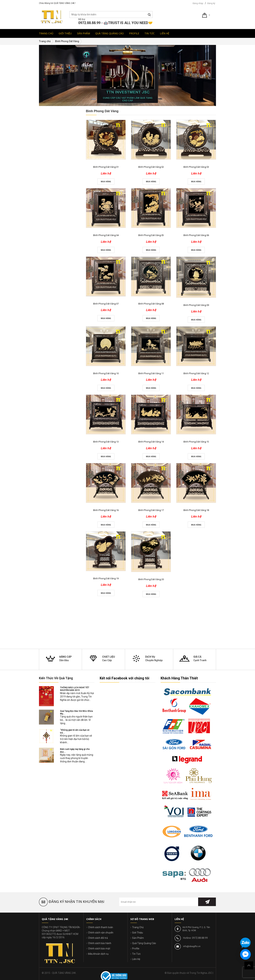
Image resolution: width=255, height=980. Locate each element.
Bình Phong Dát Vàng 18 (196, 510)
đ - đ (48, 265)
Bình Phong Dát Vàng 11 (151, 373)
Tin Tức (136, 954)
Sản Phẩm (138, 938)
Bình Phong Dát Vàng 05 (151, 235)
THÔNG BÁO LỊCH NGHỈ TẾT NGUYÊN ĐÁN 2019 (75, 689)
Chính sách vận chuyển (101, 933)
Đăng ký (211, 3)
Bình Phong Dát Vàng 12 (196, 373)
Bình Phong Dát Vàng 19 (106, 578)
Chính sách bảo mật (99, 949)
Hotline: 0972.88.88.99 (195, 938)
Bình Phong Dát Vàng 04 (106, 235)
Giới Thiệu (138, 933)
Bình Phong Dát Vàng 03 (196, 167)
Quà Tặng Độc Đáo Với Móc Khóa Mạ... (76, 712)
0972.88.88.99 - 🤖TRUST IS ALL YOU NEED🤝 (115, 23)
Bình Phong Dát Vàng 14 (151, 442)
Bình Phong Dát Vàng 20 (151, 579)
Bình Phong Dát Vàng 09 (196, 305)
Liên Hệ (136, 959)
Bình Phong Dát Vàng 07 (106, 304)
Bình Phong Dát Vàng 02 (151, 167)
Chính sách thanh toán (100, 927)
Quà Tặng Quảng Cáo (144, 943)
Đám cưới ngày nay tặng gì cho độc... (75, 750)
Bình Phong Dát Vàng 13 (106, 442)
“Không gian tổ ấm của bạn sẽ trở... (75, 731)
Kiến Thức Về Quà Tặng (56, 678)
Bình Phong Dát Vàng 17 (151, 510)
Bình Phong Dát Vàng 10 (106, 373)
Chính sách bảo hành (100, 943)
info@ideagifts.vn (192, 946)
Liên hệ (64, 327)
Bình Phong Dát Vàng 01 (106, 167)
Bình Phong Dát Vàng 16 (106, 510)
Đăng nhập (198, 3)
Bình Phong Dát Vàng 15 (196, 442)
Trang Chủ (138, 927)
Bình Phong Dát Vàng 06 (196, 235)
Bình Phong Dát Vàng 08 (151, 304)
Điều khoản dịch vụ (98, 954)
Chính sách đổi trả (98, 938)
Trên (48, 294)
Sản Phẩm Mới (51, 310)
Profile (136, 949)
